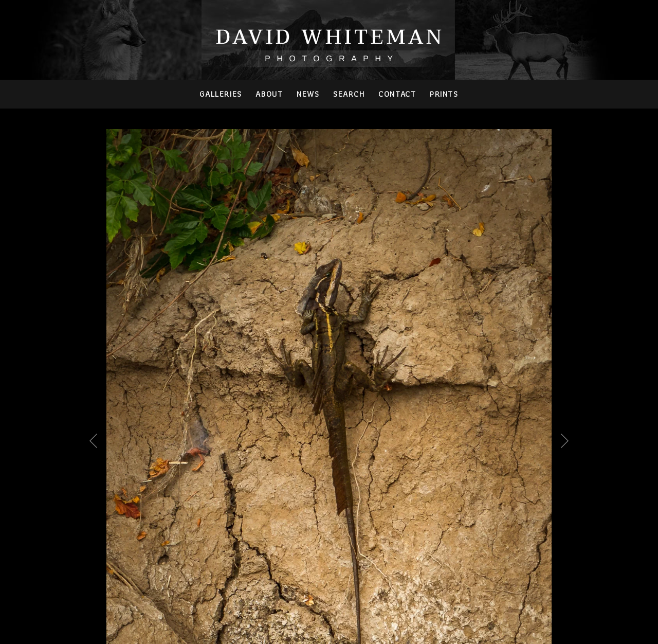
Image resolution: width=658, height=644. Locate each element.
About (269, 94)
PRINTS (444, 94)
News (308, 94)
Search (349, 94)
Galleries (221, 94)
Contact (397, 94)
